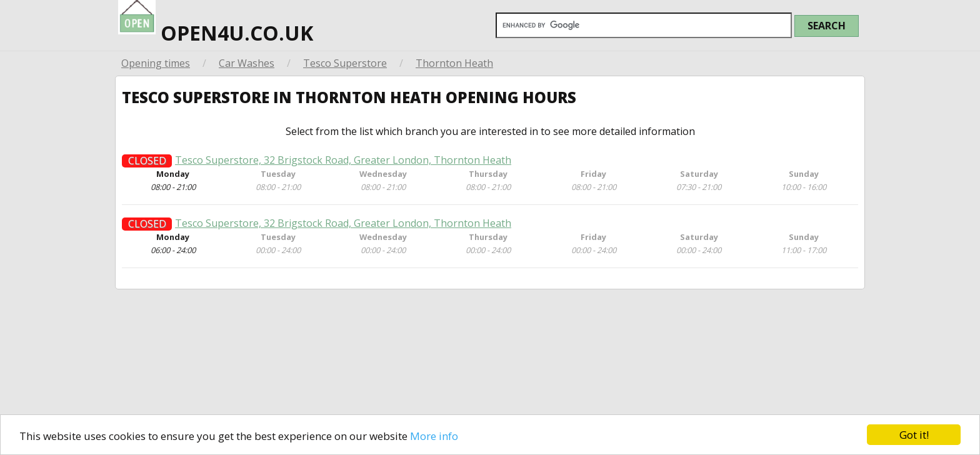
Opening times (156, 63)
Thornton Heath (454, 63)
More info (434, 436)
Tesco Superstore (345, 63)
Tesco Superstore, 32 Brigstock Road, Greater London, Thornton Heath (343, 165)
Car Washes (247, 63)
